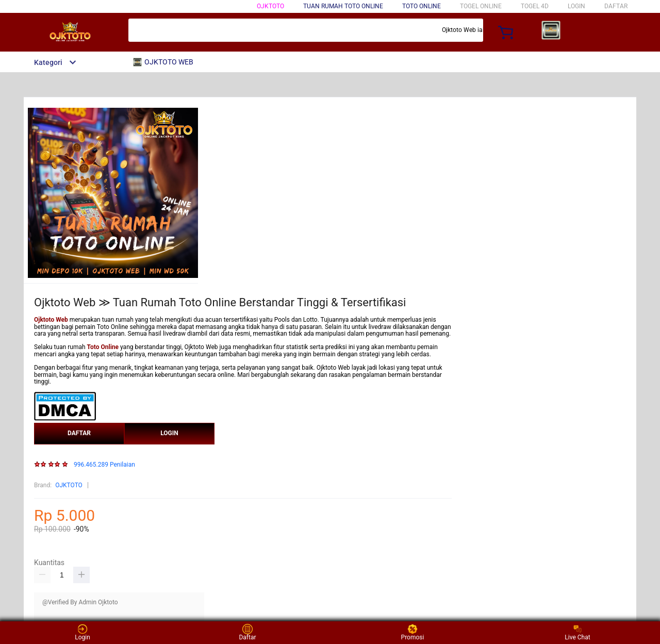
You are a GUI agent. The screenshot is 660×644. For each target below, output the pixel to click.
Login (82, 632)
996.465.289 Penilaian (104, 465)
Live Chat (577, 632)
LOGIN (576, 6)
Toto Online (422, 6)
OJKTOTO (270, 6)
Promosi (413, 632)
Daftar (247, 632)
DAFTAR (616, 6)
